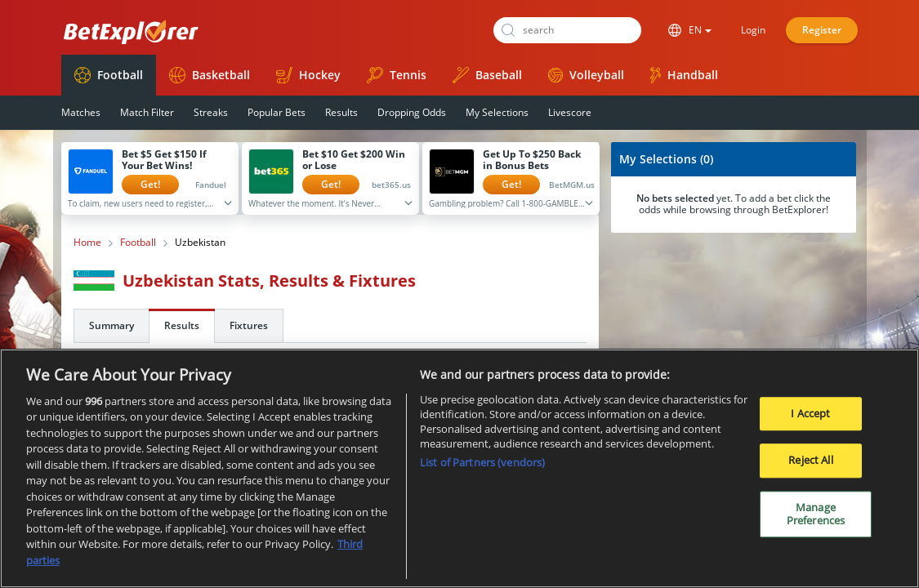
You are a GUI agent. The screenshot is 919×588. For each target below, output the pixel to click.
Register (822, 30)
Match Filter (147, 112)
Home (87, 243)
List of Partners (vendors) (482, 470)
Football (109, 75)
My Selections (497, 112)
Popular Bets (277, 112)
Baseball (487, 75)
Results (341, 112)
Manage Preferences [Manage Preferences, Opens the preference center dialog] (816, 520)
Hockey (308, 75)
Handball (684, 75)
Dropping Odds (412, 112)
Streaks (211, 112)
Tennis (397, 75)
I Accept (810, 420)
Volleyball (586, 75)
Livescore (570, 112)
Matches (81, 112)
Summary (112, 325)
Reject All (810, 467)
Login (753, 30)
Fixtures (249, 325)
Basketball (210, 75)
